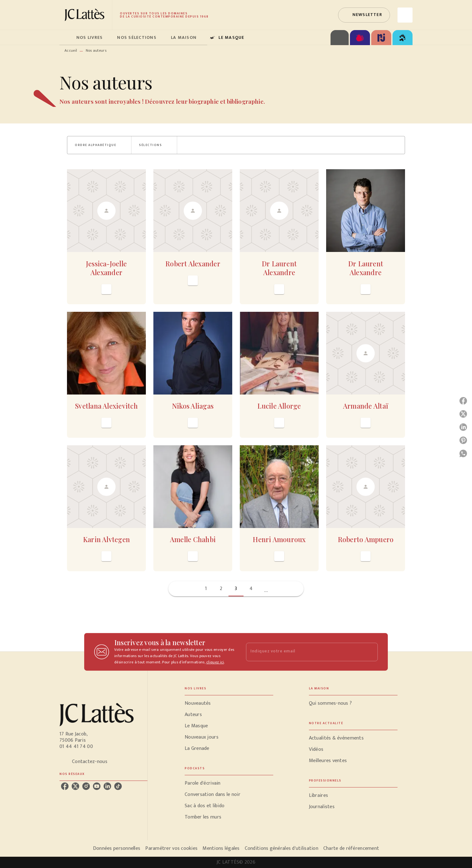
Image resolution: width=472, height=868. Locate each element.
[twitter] (75, 786)
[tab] (66, 38)
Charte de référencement (351, 848)
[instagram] (86, 786)
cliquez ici (215, 662)
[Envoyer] (370, 652)
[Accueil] (86, 15)
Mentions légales (221, 848)
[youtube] (97, 786)
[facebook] (65, 786)
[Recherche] (405, 15)
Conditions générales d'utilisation (282, 848)
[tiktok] (118, 786)
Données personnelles (117, 848)
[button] (364, 15)
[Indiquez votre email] (304, 652)
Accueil (71, 50)
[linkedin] (107, 786)
